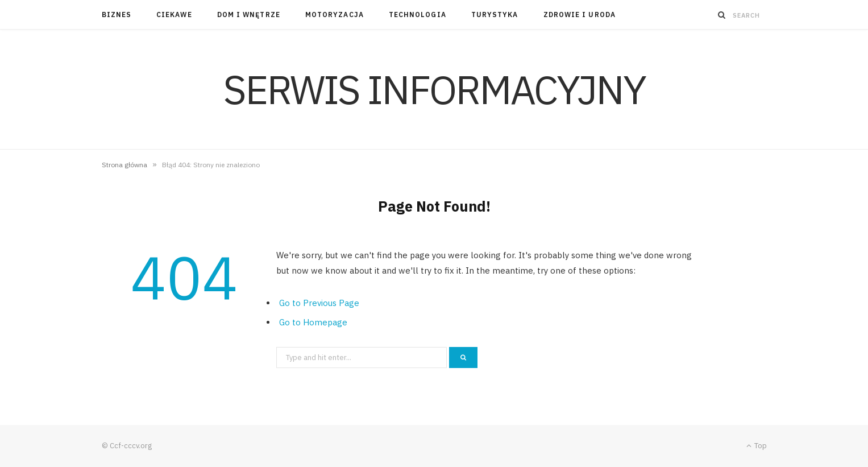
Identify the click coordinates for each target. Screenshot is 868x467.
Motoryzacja (335, 15)
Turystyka (495, 15)
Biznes (117, 15)
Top (757, 446)
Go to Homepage (313, 322)
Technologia (418, 15)
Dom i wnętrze (249, 15)
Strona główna (124, 165)
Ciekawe (174, 15)
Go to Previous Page (319, 303)
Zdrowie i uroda (580, 15)
